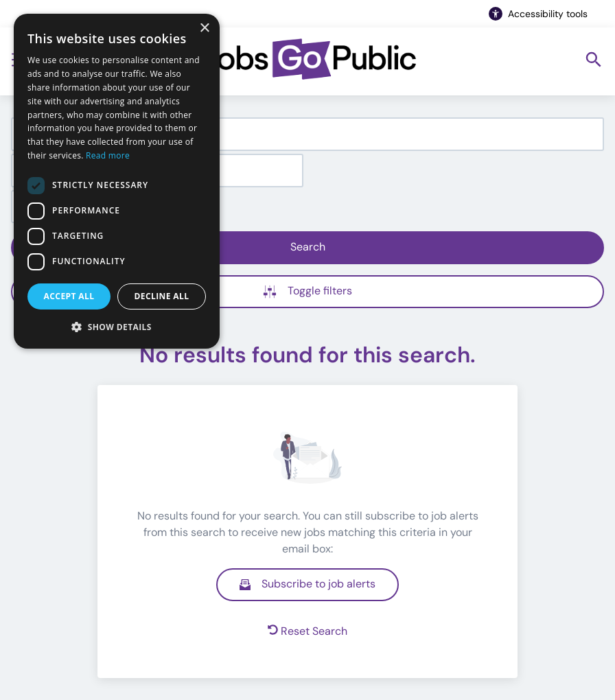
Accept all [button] (69, 296)
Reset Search (307, 631)
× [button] (204, 28)
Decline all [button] (162, 296)
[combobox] (307, 134)
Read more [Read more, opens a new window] (108, 155)
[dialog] (117, 181)
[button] (117, 327)
